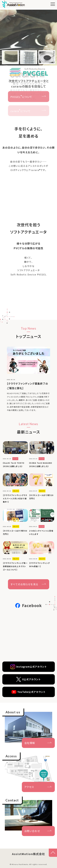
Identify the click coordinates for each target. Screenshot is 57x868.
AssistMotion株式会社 (28, 854)
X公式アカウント (28, 679)
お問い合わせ (32, 831)
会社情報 (30, 743)
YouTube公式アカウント (29, 692)
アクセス (29, 787)
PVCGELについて (21, 96)
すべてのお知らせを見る (24, 584)
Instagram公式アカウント (29, 667)
